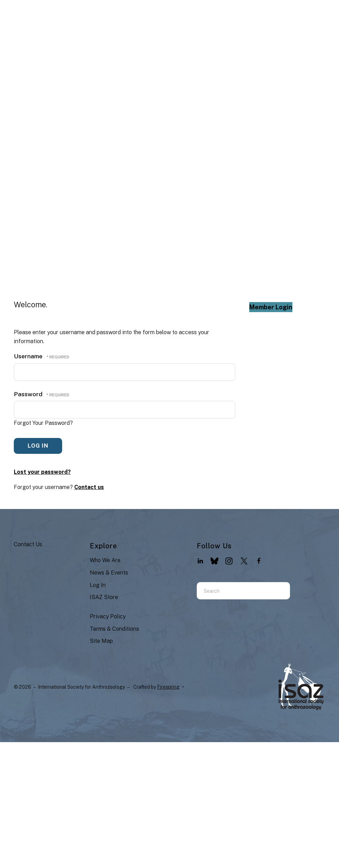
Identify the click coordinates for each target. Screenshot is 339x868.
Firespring (168, 687)
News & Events (109, 573)
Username (28, 356)
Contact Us (28, 544)
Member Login (271, 307)
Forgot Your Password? (43, 423)
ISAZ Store (104, 597)
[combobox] (235, 591)
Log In (98, 585)
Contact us (89, 487)
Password (28, 394)
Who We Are (105, 560)
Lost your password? (42, 472)
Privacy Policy (108, 616)
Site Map (101, 641)
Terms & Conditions (114, 629)
